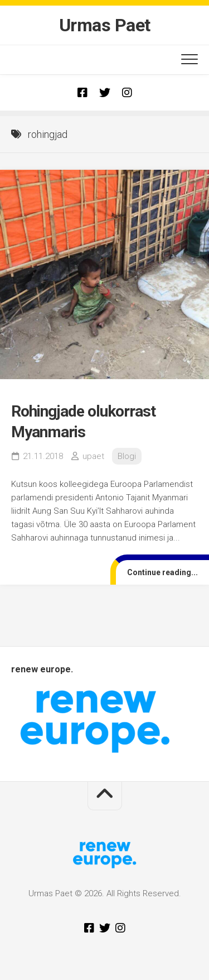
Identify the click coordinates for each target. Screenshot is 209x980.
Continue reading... (162, 572)
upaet (93, 456)
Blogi (127, 456)
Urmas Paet (105, 25)
